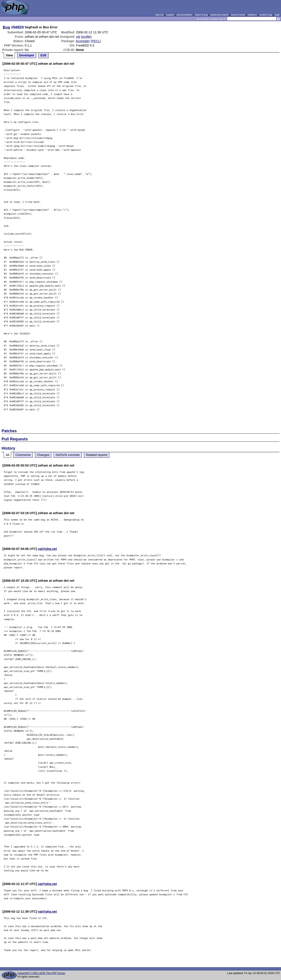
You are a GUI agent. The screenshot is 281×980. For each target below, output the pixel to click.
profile (86, 37)
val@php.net (47, 549)
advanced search (219, 15)
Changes (43, 455)
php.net (160, 15)
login (277, 15)
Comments (23, 455)
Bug (7, 27)
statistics (252, 15)
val (78, 37)
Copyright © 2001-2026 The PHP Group (41, 973)
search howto (238, 15)
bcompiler (83, 41)
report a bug (201, 15)
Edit (43, 55)
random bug (266, 15)
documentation (185, 15)
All (7, 455)
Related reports (97, 455)
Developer (27, 55)
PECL (96, 41)
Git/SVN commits (68, 455)
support (170, 15)
